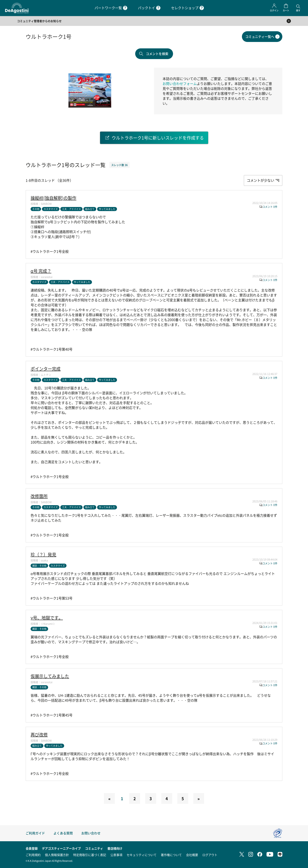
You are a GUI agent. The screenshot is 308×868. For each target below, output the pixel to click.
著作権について (171, 855)
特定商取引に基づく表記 (90, 855)
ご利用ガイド (35, 833)
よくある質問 (63, 833)
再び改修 (39, 735)
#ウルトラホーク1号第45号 (52, 715)
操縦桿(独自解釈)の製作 (53, 198)
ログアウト (210, 855)
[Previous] (109, 798)
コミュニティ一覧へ (260, 36)
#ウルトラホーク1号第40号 (52, 349)
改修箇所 (39, 496)
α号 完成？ (41, 271)
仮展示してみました (50, 676)
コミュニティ (94, 848)
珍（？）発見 (43, 555)
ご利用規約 (33, 855)
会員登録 (32, 848)
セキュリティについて (142, 855)
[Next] (199, 798)
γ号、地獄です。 (47, 618)
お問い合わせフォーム (180, 84)
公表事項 (116, 855)
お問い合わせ (91, 833)
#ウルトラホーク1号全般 (50, 251)
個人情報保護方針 (57, 855)
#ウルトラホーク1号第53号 (52, 598)
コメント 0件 (270, 207)
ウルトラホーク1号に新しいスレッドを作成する (158, 138)
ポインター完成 (46, 369)
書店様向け (115, 848)
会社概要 (192, 855)
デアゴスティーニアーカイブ (61, 848)
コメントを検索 (157, 54)
